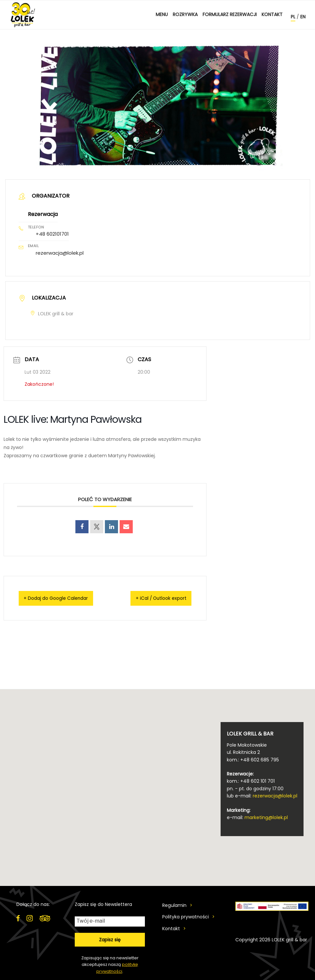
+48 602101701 (52, 234)
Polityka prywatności (186, 916)
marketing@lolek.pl (266, 816)
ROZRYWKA (185, 14)
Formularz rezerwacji (230, 14)
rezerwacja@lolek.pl (60, 252)
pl (293, 17)
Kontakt (272, 14)
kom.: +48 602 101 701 (251, 780)
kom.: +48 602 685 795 (253, 758)
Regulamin (174, 904)
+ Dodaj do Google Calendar (63, 597)
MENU (162, 14)
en (303, 17)
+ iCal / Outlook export (154, 597)
